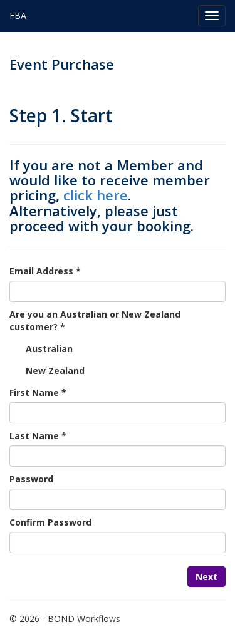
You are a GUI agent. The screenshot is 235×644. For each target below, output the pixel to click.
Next (206, 577)
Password (31, 479)
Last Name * (38, 436)
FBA (18, 15)
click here (96, 195)
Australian (49, 349)
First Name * (38, 392)
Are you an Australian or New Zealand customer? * (95, 320)
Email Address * (45, 271)
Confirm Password (50, 522)
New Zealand (55, 371)
